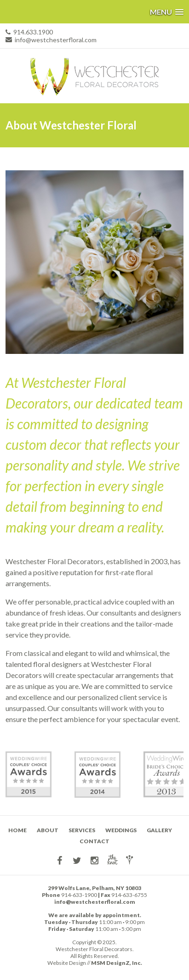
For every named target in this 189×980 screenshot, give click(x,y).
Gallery (159, 830)
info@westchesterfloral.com (56, 40)
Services (82, 830)
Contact (94, 841)
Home (17, 830)
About (48, 830)
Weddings (121, 830)
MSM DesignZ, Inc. (117, 963)
